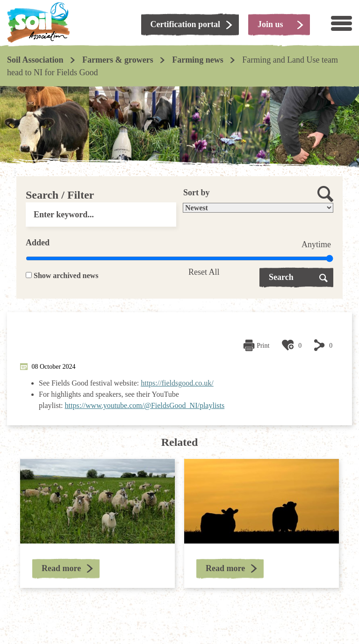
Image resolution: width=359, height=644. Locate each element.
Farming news (198, 60)
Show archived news (66, 275)
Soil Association (35, 60)
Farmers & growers (118, 60)
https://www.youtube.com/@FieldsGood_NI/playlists (145, 405)
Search (281, 277)
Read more (61, 568)
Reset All (204, 272)
